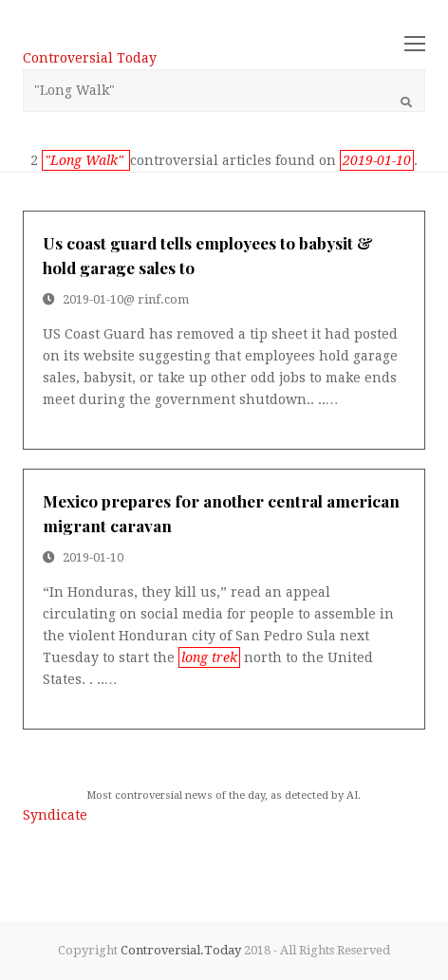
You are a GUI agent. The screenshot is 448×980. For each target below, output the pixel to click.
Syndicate (55, 815)
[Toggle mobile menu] (415, 45)
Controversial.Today (181, 950)
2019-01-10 (93, 299)
